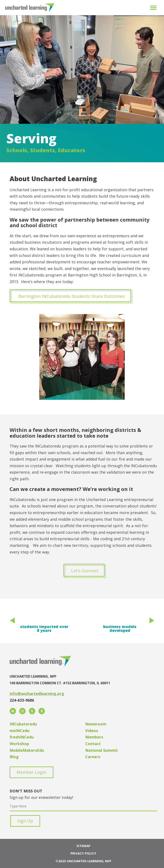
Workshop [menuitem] (19, 744)
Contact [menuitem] (93, 744)
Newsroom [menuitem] (96, 724)
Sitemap (83, 846)
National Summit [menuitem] (102, 750)
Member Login (31, 772)
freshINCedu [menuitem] (22, 737)
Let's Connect (85, 571)
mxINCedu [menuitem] (20, 731)
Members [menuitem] (94, 737)
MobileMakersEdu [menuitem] (27, 750)
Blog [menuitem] (14, 757)
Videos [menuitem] (92, 731)
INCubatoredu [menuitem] (23, 724)
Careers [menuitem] (93, 757)
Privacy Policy (83, 853)
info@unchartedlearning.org (37, 694)
